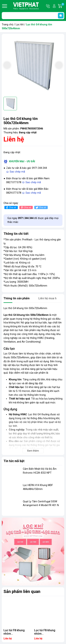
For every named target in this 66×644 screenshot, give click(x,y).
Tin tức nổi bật (14, 461)
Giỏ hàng (63, 6)
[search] (61, 16)
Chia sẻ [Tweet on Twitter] (41, 208)
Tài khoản (54, 6)
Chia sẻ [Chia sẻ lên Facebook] (11, 208)
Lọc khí (20, 25)
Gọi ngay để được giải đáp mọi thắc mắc (33, 220)
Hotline (48, 6)
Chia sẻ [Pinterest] (26, 208)
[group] (33, 65)
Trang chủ (7, 25)
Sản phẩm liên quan (22, 592)
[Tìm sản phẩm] (33, 16)
